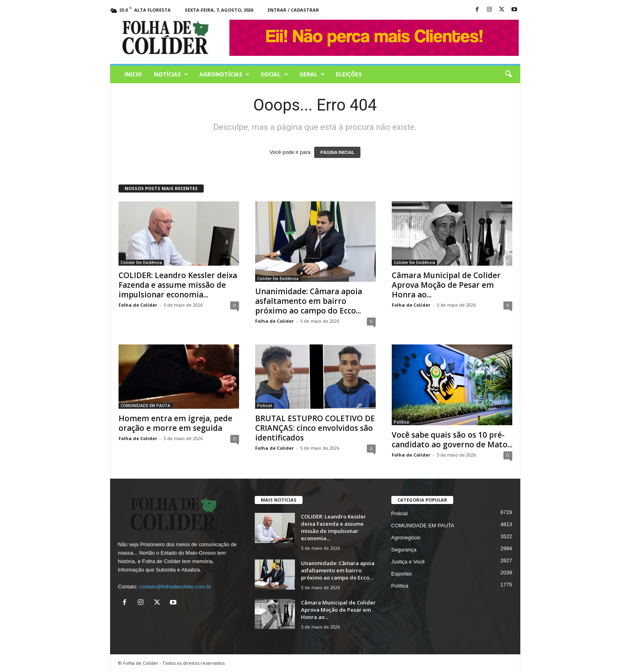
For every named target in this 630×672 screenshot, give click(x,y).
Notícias (171, 74)
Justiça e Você (408, 562)
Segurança (404, 550)
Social (274, 74)
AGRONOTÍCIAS (224, 74)
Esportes (402, 574)
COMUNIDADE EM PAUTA (145, 406)
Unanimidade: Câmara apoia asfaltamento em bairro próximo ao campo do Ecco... (309, 301)
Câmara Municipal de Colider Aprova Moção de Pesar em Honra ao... (446, 285)
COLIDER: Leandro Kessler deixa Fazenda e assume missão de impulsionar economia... (178, 285)
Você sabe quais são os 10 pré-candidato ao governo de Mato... (452, 440)
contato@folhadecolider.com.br (175, 587)
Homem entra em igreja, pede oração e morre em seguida (175, 423)
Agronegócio (406, 538)
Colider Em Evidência (141, 262)
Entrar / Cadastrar (293, 10)
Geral (312, 74)
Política (401, 422)
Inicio (133, 74)
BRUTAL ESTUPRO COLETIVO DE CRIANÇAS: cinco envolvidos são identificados (315, 428)
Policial (265, 406)
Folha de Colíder (138, 305)
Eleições (349, 74)
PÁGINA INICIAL (337, 152)
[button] (508, 74)
